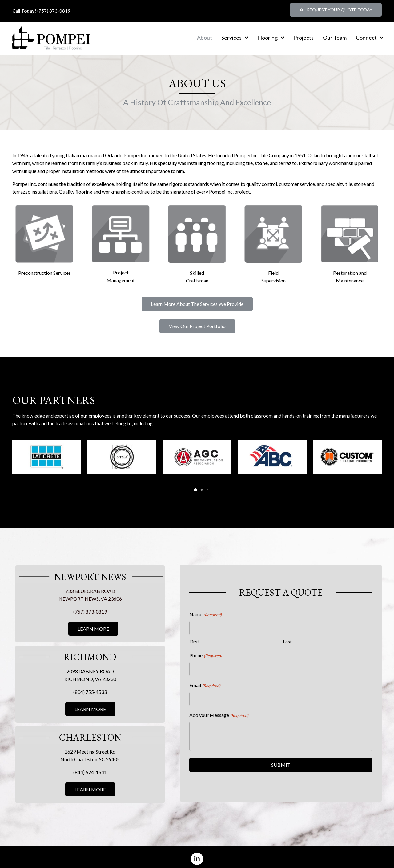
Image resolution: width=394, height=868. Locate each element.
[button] (336, 10)
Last (287, 634)
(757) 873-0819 (54, 11)
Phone (205, 649)
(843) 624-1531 (90, 765)
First (194, 634)
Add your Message (219, 708)
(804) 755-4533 (90, 685)
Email (205, 678)
